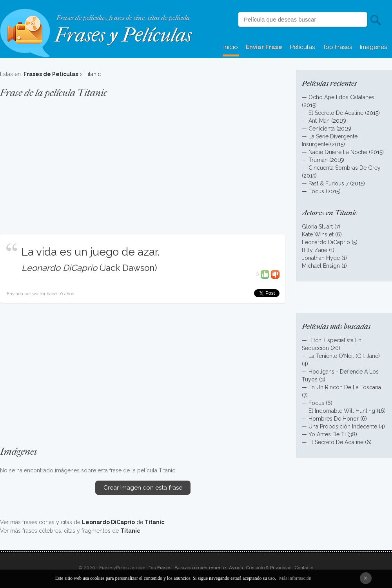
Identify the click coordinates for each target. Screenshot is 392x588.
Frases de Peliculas (51, 74)
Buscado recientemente (200, 568)
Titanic (93, 74)
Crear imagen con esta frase (143, 488)
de (123, 522)
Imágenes (373, 47)
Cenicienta (322, 129)
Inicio (231, 47)
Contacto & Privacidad (269, 568)
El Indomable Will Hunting (342, 411)
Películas (302, 47)
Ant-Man (319, 121)
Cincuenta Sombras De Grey (345, 168)
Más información (295, 578)
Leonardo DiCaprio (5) (330, 242)
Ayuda (236, 568)
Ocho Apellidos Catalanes (341, 97)
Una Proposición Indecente (343, 426)
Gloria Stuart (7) (321, 227)
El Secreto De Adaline (336, 113)
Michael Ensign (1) (324, 266)
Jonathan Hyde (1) (324, 258)
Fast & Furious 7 (328, 183)
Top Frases (337, 47)
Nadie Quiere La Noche (338, 152)
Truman (318, 160)
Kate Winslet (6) (322, 234)
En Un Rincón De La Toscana (345, 387)
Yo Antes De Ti (327, 434)
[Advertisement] (143, 162)
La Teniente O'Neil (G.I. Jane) (344, 356)
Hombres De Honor (334, 419)
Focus (316, 191)
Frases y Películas (123, 35)
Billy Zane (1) (318, 250)
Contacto (304, 568)
